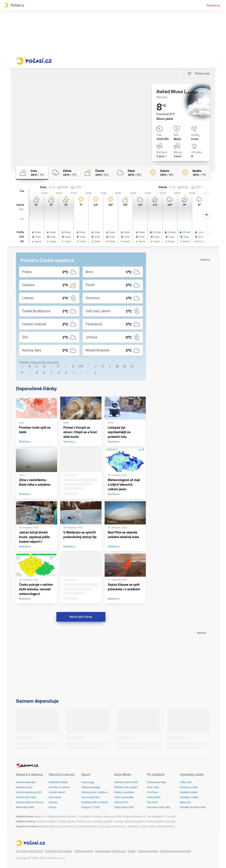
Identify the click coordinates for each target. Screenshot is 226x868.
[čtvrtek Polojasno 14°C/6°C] (97, 173)
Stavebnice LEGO (68, 827)
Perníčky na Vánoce (59, 787)
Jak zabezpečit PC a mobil (161, 817)
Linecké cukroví (57, 792)
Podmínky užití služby (59, 851)
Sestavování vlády (157, 782)
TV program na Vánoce (90, 817)
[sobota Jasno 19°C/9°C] (162, 173)
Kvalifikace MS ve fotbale (95, 802)
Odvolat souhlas (148, 851)
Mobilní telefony (49, 827)
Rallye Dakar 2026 (124, 807)
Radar (132, 851)
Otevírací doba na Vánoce (30, 802)
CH (81, 366)
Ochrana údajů (84, 851)
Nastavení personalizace (176, 851)
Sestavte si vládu (189, 787)
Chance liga (88, 782)
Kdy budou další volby (158, 807)
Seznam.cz (213, 5)
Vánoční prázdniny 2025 (29, 792)
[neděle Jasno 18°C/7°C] (194, 173)
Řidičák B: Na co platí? (126, 787)
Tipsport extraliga (91, 787)
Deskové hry (119, 827)
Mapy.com (40, 817)
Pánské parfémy (166, 827)
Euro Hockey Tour (91, 797)
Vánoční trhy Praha (26, 797)
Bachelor (72, 817)
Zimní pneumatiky (124, 797)
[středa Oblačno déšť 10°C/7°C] (64, 173)
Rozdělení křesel (189, 792)
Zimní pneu (105, 827)
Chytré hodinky (148, 827)
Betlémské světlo (25, 807)
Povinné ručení (84, 822)
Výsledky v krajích (189, 797)
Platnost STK (121, 802)
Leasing (118, 822)
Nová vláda (153, 787)
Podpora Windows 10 (134, 817)
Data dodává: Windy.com (110, 851)
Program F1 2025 (91, 807)
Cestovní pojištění (46, 822)
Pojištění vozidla (66, 822)
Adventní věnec (24, 787)
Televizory (133, 827)
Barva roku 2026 (113, 817)
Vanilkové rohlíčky (58, 782)
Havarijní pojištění (103, 822)
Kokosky (53, 802)
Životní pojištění (155, 822)
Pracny (52, 807)
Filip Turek (152, 802)
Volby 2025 (186, 782)
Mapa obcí (185, 802)
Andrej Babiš (154, 797)
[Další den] (206, 214)
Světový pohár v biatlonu (94, 792)
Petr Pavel (152, 792)
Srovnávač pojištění (134, 822)
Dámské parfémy (88, 827)
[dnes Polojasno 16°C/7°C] (32, 173)
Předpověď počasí (56, 817)
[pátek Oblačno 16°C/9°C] (129, 173)
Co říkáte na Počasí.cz (29, 851)
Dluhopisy (170, 822)
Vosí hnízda (55, 797)
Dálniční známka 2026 (126, 782)
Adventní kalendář (26, 782)
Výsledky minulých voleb (193, 807)
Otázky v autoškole (124, 792)
